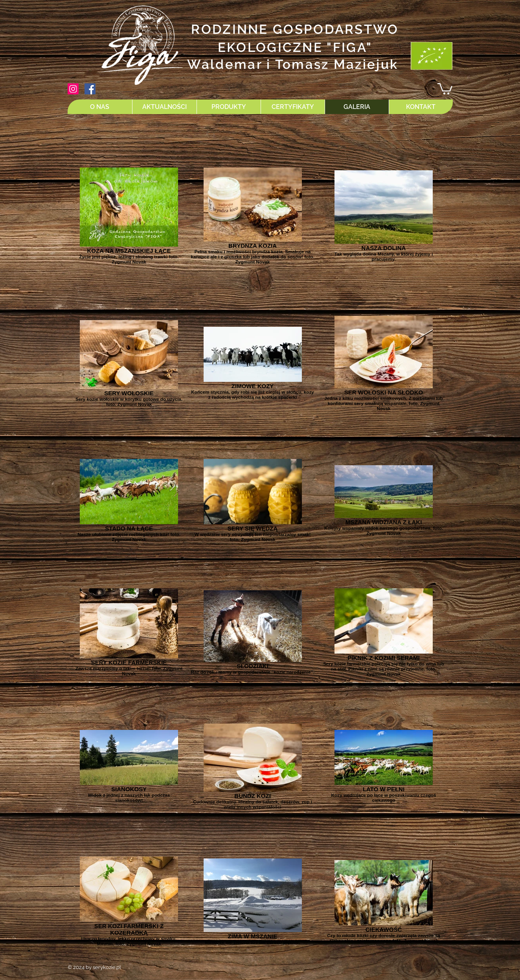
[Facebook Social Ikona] (90, 89)
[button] (445, 88)
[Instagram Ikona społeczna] (73, 89)
